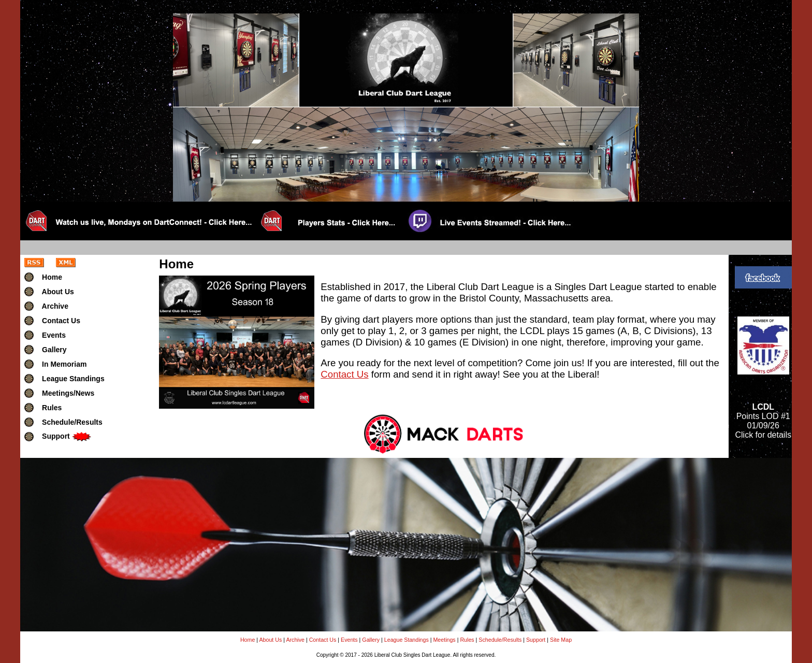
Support (536, 640)
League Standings (407, 640)
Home (248, 640)
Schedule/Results (500, 640)
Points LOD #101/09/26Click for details (763, 421)
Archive (295, 640)
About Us (270, 640)
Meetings (444, 640)
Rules (467, 640)
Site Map (561, 640)
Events (349, 640)
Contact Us (344, 374)
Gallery (371, 640)
